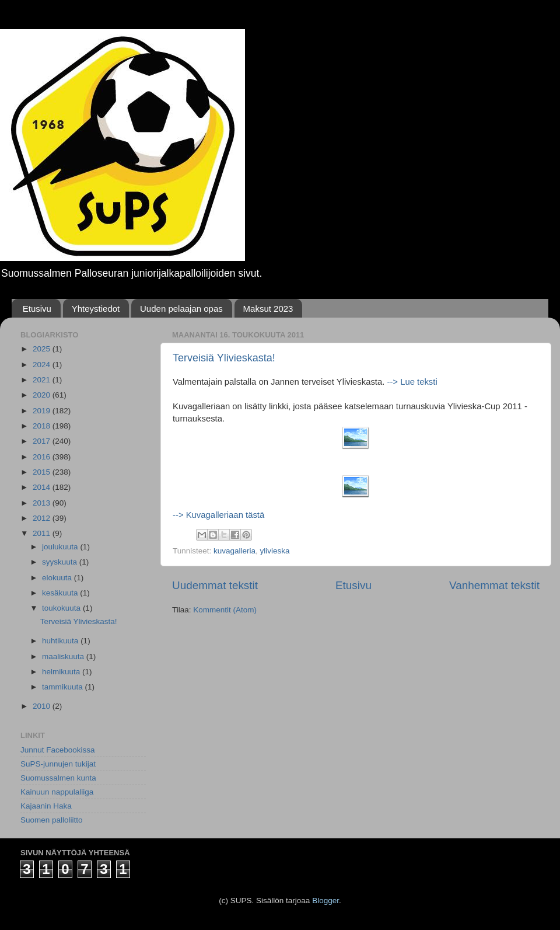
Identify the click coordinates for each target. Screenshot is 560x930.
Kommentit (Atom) (225, 610)
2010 (43, 706)
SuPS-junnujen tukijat (58, 764)
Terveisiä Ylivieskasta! (224, 358)
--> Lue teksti (411, 382)
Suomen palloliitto (52, 820)
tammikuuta (64, 687)
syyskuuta (61, 562)
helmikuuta (62, 672)
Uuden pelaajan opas (181, 309)
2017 (43, 441)
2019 (43, 411)
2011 (43, 533)
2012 (43, 518)
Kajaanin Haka (46, 806)
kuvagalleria (235, 551)
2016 (43, 457)
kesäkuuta (61, 593)
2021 (43, 380)
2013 (43, 503)
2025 (43, 349)
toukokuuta (62, 608)
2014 (43, 487)
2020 (43, 395)
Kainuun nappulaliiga (57, 792)
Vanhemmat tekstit (494, 585)
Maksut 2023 (268, 309)
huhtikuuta (61, 641)
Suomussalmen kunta (58, 778)
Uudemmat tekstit (215, 585)
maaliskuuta (64, 656)
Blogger (325, 901)
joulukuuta (61, 547)
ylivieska (275, 551)
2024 (43, 365)
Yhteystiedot (96, 309)
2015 (43, 472)
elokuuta (58, 578)
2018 (43, 426)
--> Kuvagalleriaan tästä (218, 515)
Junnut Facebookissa (58, 750)
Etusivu (37, 309)
